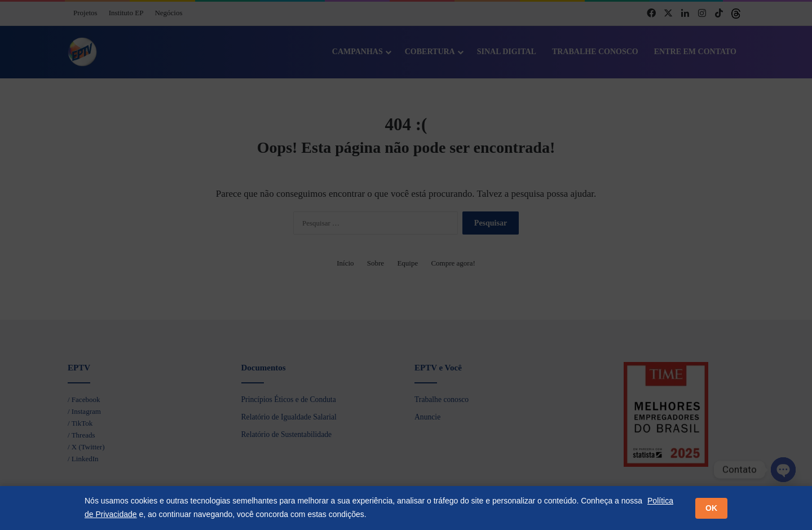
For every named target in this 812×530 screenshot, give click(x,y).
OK (711, 508)
